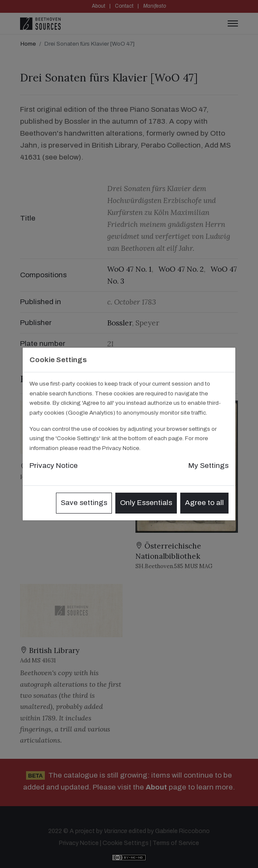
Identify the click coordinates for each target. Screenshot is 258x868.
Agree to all (204, 503)
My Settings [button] (208, 466)
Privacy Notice (54, 466)
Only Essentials (146, 503)
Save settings (84, 503)
